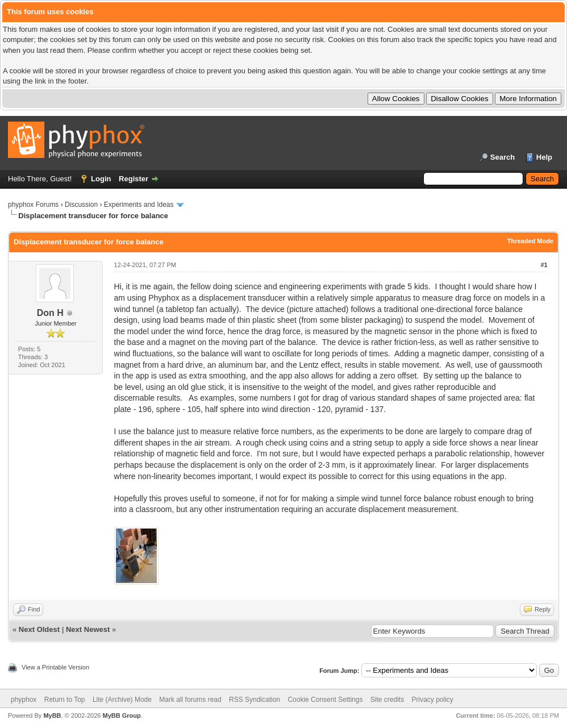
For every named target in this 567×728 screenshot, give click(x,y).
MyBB (52, 715)
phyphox (24, 700)
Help (544, 157)
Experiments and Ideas (139, 205)
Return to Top (65, 700)
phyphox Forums (33, 205)
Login (101, 179)
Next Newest (88, 629)
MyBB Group (121, 715)
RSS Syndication (255, 700)
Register (134, 179)
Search (503, 157)
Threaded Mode (530, 241)
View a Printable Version (55, 667)
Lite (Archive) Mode (122, 700)
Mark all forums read (190, 700)
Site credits (387, 700)
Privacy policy (433, 700)
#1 (544, 265)
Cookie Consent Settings (325, 700)
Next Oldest (39, 629)
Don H (50, 313)
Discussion (81, 205)
